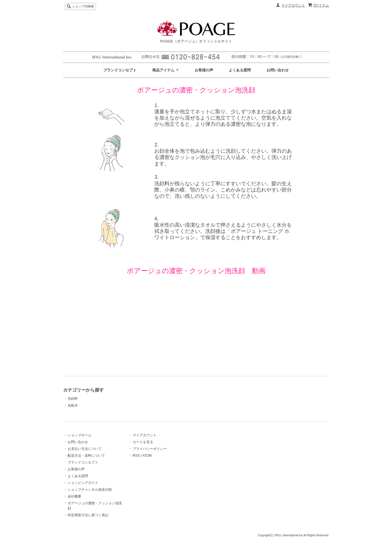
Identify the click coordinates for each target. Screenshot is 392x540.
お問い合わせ (278, 70)
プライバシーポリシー (150, 449)
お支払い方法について (85, 449)
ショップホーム (80, 435)
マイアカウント (293, 5)
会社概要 (74, 496)
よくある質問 (240, 70)
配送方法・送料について (86, 456)
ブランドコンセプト (120, 70)
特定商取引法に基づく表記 (88, 515)
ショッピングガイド (83, 483)
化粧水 (73, 405)
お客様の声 (204, 70)
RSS (136, 456)
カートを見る (143, 442)
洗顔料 (73, 399)
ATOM (147, 456)
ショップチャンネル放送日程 (90, 490)
